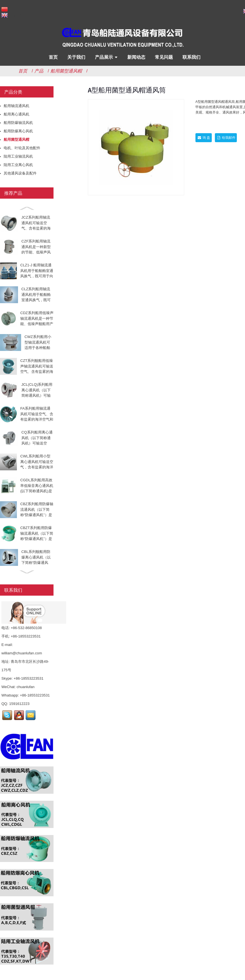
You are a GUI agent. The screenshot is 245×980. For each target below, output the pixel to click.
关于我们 (76, 57)
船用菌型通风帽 (66, 71)
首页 (53, 57)
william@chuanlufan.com (22, 653)
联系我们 (191, 57)
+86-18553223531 (28, 678)
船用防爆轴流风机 (18, 123)
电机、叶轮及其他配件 (22, 148)
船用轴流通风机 (16, 106)
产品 (39, 71)
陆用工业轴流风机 (18, 156)
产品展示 (104, 57)
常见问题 (164, 57)
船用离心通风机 (16, 114)
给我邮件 (228, 138)
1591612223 (19, 704)
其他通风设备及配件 (20, 173)
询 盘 (206, 138)
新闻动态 (136, 57)
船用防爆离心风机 (18, 131)
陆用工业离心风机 (18, 165)
